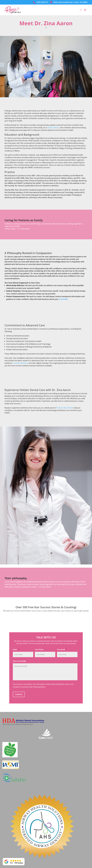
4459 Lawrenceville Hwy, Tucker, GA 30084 (69, 2)
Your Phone (39, 650)
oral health (63, 299)
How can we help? (19, 661)
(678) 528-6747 (41, 2)
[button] (14, 862)
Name (16, 650)
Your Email (62, 650)
